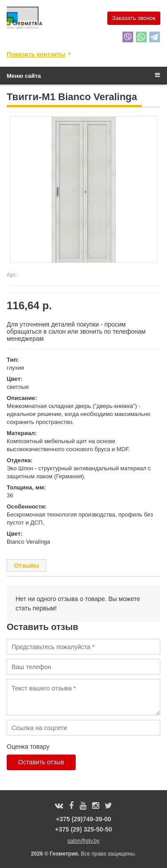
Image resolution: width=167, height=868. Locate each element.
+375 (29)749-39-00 (83, 819)
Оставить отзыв (41, 762)
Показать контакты (36, 54)
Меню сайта (83, 76)
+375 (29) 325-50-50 (83, 829)
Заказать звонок (134, 18)
